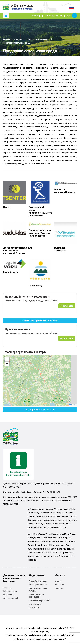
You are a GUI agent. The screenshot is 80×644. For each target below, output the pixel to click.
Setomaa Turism (10, 591)
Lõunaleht (7, 587)
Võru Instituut (9, 595)
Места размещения (38, 585)
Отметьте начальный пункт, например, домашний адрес (31, 301)
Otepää (58, 581)
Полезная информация (38, 39)
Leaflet (73, 405)
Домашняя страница (13, 39)
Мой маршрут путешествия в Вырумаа (54, 16)
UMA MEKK (34, 608)
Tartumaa (59, 588)
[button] (7, 359)
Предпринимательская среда (17, 43)
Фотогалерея (35, 604)
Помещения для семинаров (36, 596)
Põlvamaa (60, 585)
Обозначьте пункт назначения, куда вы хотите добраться (32, 333)
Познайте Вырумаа (38, 581)
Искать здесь (67, 306)
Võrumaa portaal (10, 598)
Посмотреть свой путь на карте (40, 410)
